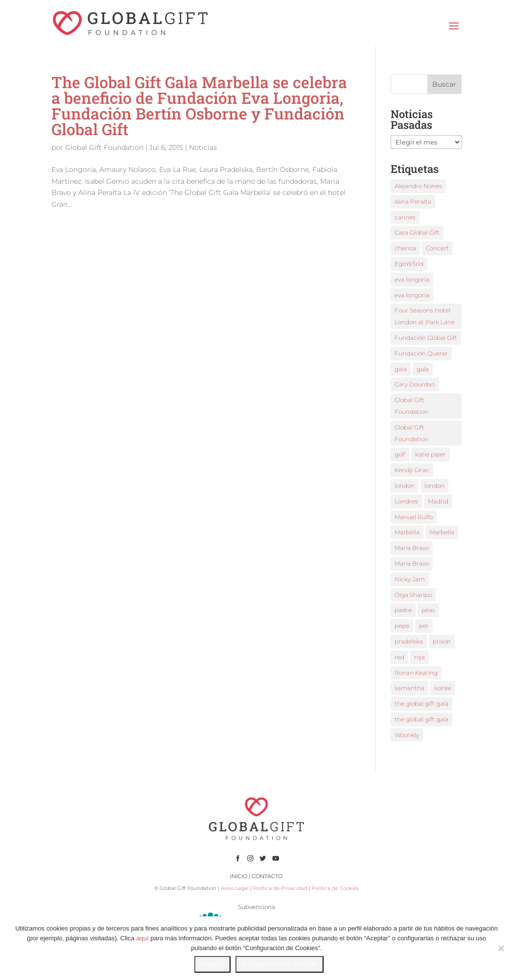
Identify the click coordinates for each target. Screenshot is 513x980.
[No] (501, 948)
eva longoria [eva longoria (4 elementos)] (412, 295)
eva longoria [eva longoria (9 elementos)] (412, 279)
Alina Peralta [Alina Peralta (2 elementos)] (413, 202)
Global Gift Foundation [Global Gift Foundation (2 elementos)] (411, 406)
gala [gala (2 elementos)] (401, 369)
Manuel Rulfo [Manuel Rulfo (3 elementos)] (414, 517)
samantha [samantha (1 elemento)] (409, 688)
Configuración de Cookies (280, 964)
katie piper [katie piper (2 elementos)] (431, 454)
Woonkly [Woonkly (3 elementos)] (407, 735)
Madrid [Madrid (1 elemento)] (438, 501)
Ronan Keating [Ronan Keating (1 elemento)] (416, 673)
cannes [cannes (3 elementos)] (405, 217)
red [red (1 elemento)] (399, 657)
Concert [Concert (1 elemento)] (437, 248)
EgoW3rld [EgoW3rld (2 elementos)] (409, 264)
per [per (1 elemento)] (424, 626)
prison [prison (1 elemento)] (442, 641)
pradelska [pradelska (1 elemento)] (409, 641)
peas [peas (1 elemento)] (428, 610)
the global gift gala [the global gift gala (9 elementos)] (421, 704)
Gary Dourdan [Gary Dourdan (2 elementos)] (415, 384)
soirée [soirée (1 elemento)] (443, 688)
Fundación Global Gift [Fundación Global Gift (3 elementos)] (426, 338)
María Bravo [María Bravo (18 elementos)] (412, 548)
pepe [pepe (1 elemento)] (402, 626)
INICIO (239, 876)
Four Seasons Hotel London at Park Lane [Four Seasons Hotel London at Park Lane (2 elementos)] (425, 316)
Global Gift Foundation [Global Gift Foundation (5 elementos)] (411, 433)
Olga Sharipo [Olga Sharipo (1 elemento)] (413, 595)
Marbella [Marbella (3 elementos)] (407, 532)
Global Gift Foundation (104, 147)
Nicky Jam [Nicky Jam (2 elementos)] (410, 579)
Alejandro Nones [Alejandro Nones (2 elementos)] (418, 186)
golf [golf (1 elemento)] (400, 454)
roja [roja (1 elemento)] (420, 657)
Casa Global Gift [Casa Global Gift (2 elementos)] (417, 232)
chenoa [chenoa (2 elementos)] (405, 248)
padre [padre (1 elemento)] (403, 610)
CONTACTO (267, 876)
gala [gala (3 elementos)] (423, 369)
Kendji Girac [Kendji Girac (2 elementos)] (412, 470)
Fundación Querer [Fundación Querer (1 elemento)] (421, 353)
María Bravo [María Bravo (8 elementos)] (412, 563)
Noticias (203, 147)
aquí (142, 938)
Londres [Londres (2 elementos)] (406, 501)
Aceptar (212, 964)
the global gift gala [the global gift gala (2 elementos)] (421, 719)
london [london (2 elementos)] (405, 486)
